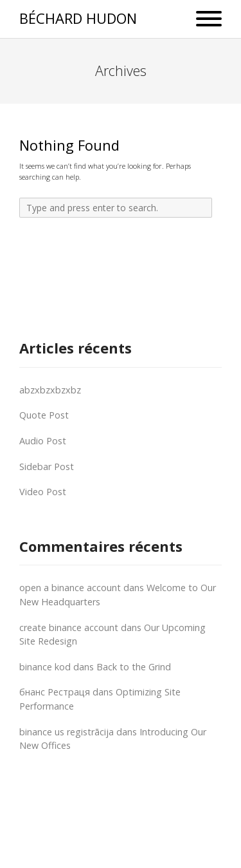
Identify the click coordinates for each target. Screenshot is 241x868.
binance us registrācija (67, 732)
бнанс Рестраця (55, 692)
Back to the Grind (134, 667)
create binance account (69, 627)
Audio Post (43, 441)
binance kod (45, 667)
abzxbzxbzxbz (50, 390)
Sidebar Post (47, 467)
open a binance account (70, 588)
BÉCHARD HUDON (78, 18)
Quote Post (44, 415)
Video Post (43, 492)
